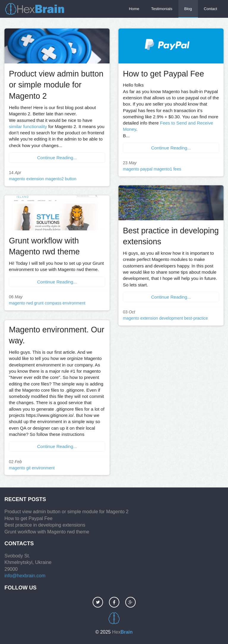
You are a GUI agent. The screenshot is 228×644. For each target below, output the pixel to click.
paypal (146, 169)
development (171, 318)
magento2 (54, 179)
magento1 (163, 169)
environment (74, 303)
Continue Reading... (57, 158)
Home (134, 9)
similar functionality (28, 126)
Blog (188, 9)
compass (53, 303)
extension (35, 179)
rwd (30, 303)
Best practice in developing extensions (45, 525)
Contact (211, 9)
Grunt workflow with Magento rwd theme (47, 532)
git (28, 468)
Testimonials (162, 9)
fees (177, 169)
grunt (39, 303)
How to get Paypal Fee (163, 74)
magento (17, 179)
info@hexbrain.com (25, 576)
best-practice (196, 318)
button (71, 179)
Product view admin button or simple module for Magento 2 (56, 85)
